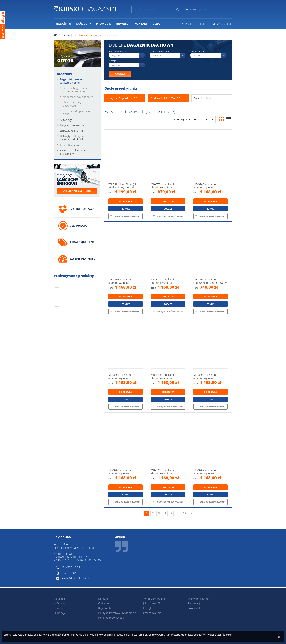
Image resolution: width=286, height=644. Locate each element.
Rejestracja (194, 603)
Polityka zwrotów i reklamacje (117, 613)
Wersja (113, 61)
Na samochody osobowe (78, 97)
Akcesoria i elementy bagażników (72, 152)
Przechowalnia (152, 613)
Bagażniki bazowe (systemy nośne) (71, 81)
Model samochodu (159, 51)
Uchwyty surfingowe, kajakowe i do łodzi (73, 138)
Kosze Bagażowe (70, 145)
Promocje (60, 613)
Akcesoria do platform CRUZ (76, 113)
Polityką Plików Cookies (99, 635)
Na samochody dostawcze (72, 104)
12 (185, 513)
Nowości (59, 608)
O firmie (104, 603)
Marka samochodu (119, 51)
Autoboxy (66, 120)
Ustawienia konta (199, 599)
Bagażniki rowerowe (72, 125)
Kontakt (103, 599)
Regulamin (105, 608)
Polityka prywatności (111, 618)
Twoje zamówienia (155, 599)
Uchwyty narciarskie (72, 131)
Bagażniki (65, 74)
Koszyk (147, 608)
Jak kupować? (151, 603)
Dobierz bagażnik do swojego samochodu (75, 90)
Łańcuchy (60, 603)
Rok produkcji (197, 51)
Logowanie (195, 608)
